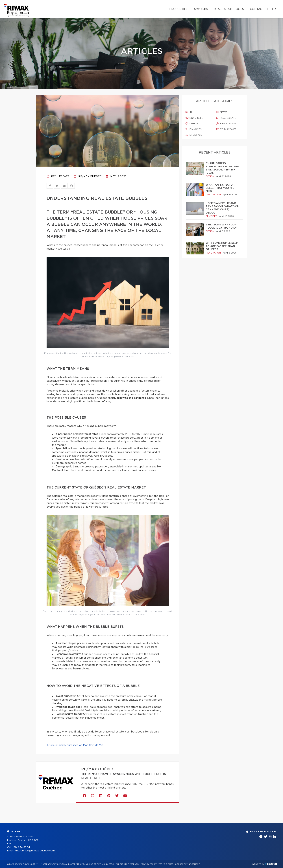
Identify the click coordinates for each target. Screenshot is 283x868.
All (190, 112)
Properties (178, 9)
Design (192, 124)
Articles (201, 9)
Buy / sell (194, 118)
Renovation (226, 124)
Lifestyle (194, 135)
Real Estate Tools (229, 9)
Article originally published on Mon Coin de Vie (75, 745)
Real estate (58, 177)
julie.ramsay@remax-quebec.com (35, 851)
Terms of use (166, 864)
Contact (257, 9)
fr (274, 9)
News (222, 112)
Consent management (187, 864)
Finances (194, 129)
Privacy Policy (149, 864)
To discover (226, 129)
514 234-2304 (22, 847)
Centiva (271, 864)
